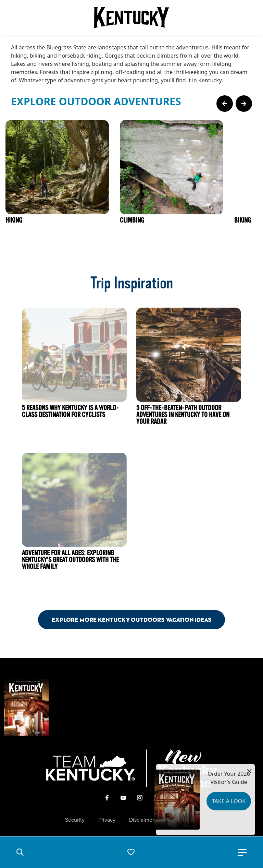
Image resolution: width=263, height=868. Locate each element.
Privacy (107, 820)
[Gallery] (131, 188)
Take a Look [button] (229, 801)
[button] (20, 852)
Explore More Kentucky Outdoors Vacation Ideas (131, 620)
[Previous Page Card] (225, 104)
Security (75, 820)
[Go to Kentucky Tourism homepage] (131, 17)
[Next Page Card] (244, 104)
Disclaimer (142, 820)
